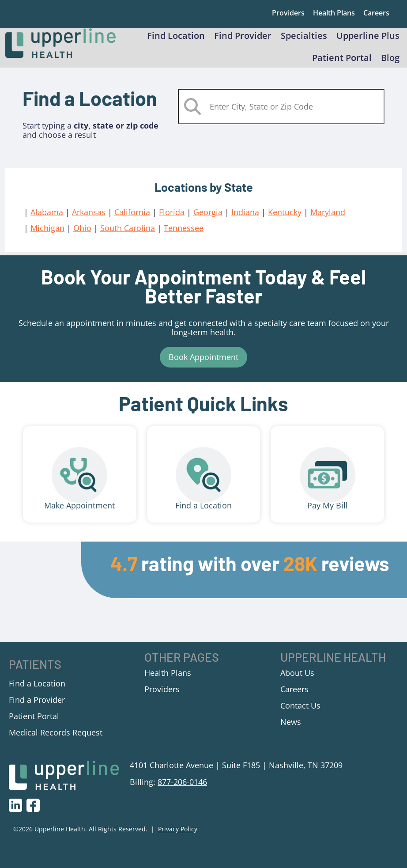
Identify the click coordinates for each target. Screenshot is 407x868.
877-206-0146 (182, 790)
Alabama (47, 220)
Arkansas (89, 220)
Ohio (82, 236)
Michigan (47, 236)
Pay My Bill (328, 514)
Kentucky (285, 220)
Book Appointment (203, 365)
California (132, 220)
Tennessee (184, 236)
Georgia (208, 220)
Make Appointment (79, 514)
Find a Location (203, 514)
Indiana (245, 220)
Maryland (328, 220)
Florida (172, 220)
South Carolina (128, 236)
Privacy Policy (178, 838)
